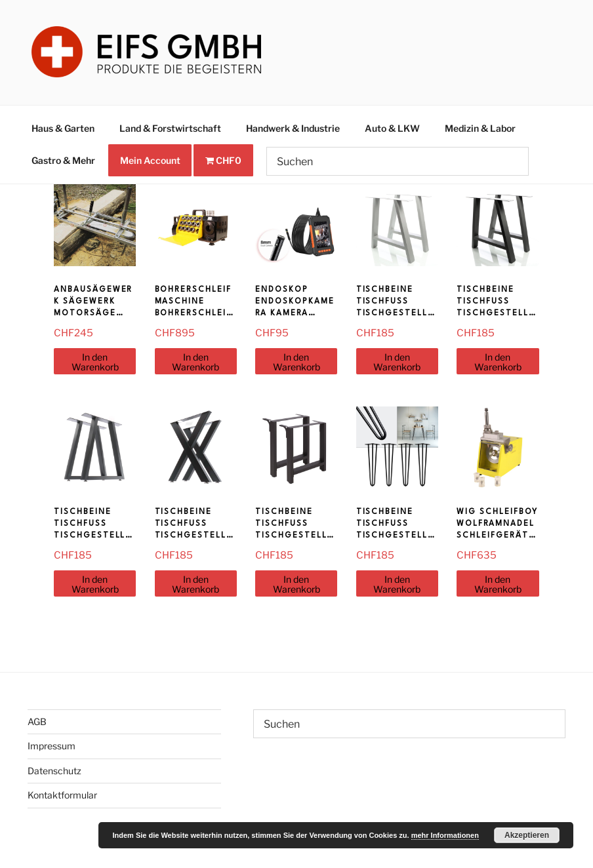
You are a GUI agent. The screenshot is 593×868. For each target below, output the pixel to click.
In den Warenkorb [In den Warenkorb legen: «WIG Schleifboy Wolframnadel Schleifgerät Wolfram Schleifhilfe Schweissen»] (498, 584)
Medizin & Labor (480, 128)
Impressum (51, 746)
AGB (37, 721)
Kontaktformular (62, 795)
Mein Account (150, 160)
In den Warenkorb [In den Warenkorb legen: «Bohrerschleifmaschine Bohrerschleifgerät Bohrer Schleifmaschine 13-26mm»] (195, 362)
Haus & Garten (63, 128)
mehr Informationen (445, 835)
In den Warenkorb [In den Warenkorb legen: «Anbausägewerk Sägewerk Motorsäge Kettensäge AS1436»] (95, 362)
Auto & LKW (392, 128)
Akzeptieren (527, 835)
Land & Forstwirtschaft (170, 128)
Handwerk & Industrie (293, 128)
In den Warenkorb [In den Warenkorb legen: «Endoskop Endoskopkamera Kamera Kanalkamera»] (296, 362)
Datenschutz (54, 771)
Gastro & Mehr (63, 160)
